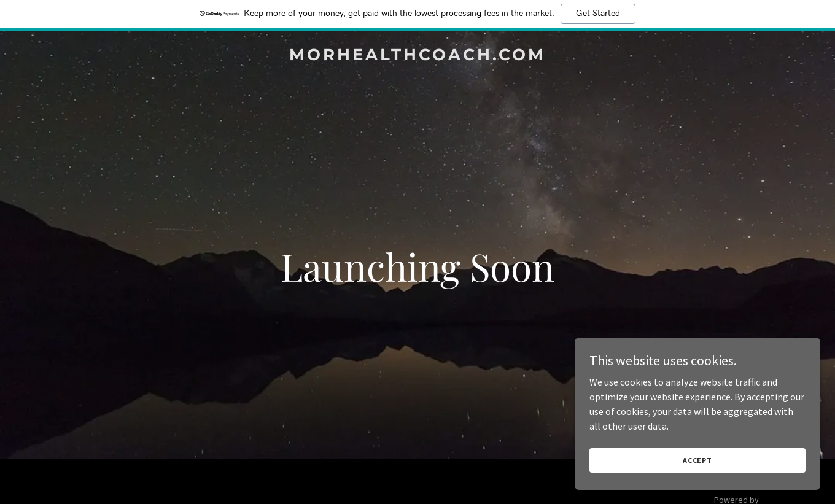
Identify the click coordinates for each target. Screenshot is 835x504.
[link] (417, 56)
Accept (697, 460)
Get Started (598, 14)
